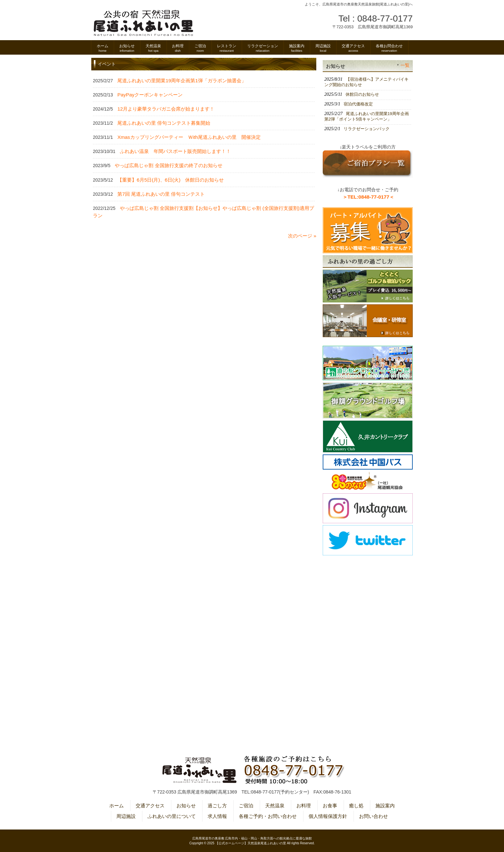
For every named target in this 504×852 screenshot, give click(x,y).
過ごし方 (217, 806)
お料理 (304, 806)
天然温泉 (275, 806)
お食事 (330, 806)
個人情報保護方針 (328, 816)
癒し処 (356, 806)
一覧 (405, 65)
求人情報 (217, 816)
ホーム (117, 806)
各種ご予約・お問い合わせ (268, 816)
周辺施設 (126, 816)
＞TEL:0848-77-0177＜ (368, 197)
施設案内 (385, 806)
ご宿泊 (246, 806)
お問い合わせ (373, 816)
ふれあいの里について (172, 816)
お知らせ (186, 806)
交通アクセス (150, 806)
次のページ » (302, 236)
